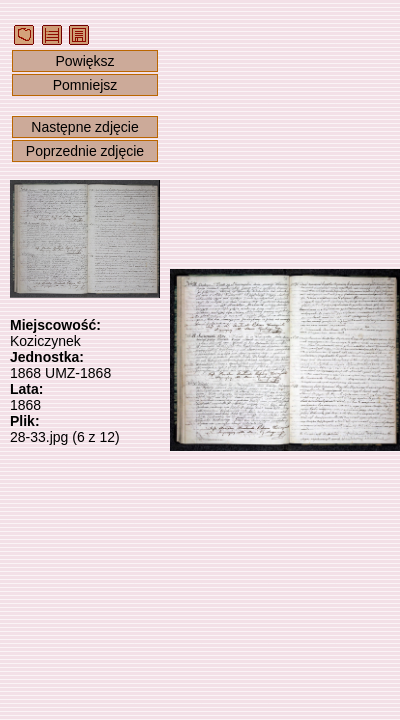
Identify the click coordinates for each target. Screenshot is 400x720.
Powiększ (84, 61)
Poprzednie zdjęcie (85, 151)
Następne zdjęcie (84, 127)
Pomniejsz (85, 85)
